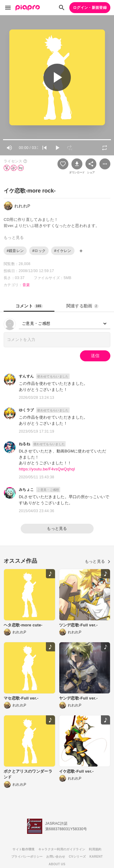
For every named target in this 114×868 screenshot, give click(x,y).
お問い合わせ (56, 857)
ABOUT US (57, 864)
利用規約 (95, 849)
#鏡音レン (15, 251)
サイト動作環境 (23, 849)
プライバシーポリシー (27, 857)
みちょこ (26, 490)
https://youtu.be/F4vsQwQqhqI (47, 469)
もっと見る (57, 528)
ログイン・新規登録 (90, 8)
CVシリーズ (77, 857)
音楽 (26, 285)
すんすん (26, 376)
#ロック (39, 251)
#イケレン (63, 251)
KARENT (96, 857)
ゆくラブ (26, 410)
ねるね (24, 444)
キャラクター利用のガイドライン (62, 849)
